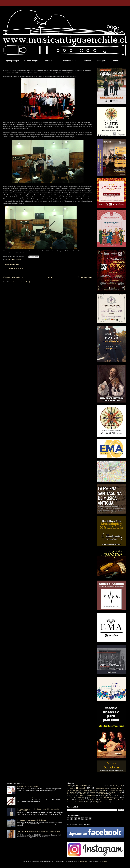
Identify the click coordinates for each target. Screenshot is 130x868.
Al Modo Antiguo (31, 61)
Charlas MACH (50, 61)
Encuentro (103, 794)
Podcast (93, 800)
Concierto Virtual (115, 788)
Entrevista (113, 794)
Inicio (50, 277)
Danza (75, 794)
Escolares (122, 794)
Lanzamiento (80, 798)
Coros (93, 792)
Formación (12, 260)
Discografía (101, 61)
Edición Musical (94, 794)
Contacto (116, 61)
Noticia (18, 260)
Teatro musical (73, 802)
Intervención (70, 798)
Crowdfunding (101, 792)
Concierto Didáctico (101, 788)
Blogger (104, 862)
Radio (110, 800)
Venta (81, 802)
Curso (68, 794)
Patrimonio (84, 800)
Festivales (87, 61)
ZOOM (95, 802)
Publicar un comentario (15, 268)
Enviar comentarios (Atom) (21, 282)
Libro (90, 798)
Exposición (72, 796)
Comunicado (70, 788)
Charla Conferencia (81, 786)
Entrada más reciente (13, 277)
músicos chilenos (104, 802)
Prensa (101, 800)
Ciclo (108, 786)
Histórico (111, 796)
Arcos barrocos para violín (25, 798)
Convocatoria (84, 792)
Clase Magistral (117, 786)
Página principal (12, 61)
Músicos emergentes (111, 798)
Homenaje (120, 796)
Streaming (121, 800)
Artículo (69, 786)
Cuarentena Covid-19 (114, 792)
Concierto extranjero (73, 790)
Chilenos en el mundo (97, 786)
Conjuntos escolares (115, 790)
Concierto (81, 788)
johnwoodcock (82, 862)
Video (88, 802)
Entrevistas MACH (69, 61)
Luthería (97, 798)
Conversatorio (71, 792)
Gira (103, 796)
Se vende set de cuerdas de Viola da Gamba (31, 820)
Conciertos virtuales (89, 790)
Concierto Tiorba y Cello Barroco (27, 787)
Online (77, 800)
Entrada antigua (85, 277)
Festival (80, 796)
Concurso (102, 790)
